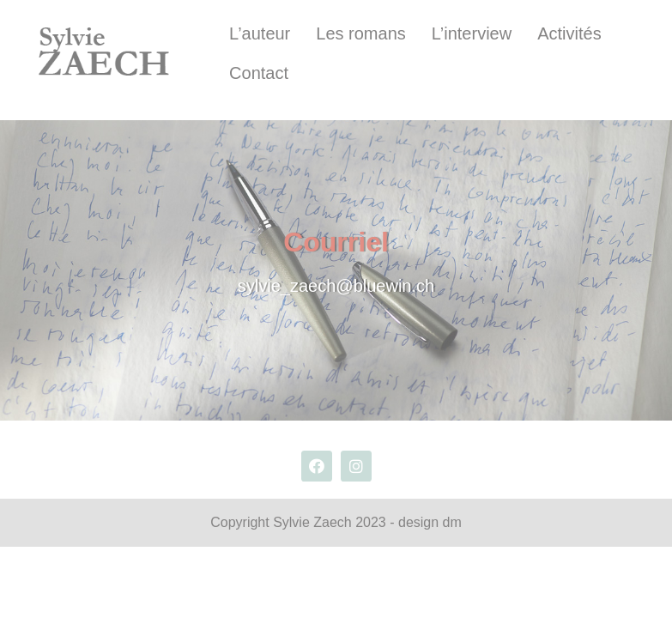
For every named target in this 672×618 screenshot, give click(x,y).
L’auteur (260, 33)
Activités (569, 33)
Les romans (361, 33)
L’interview (472, 33)
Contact (259, 73)
